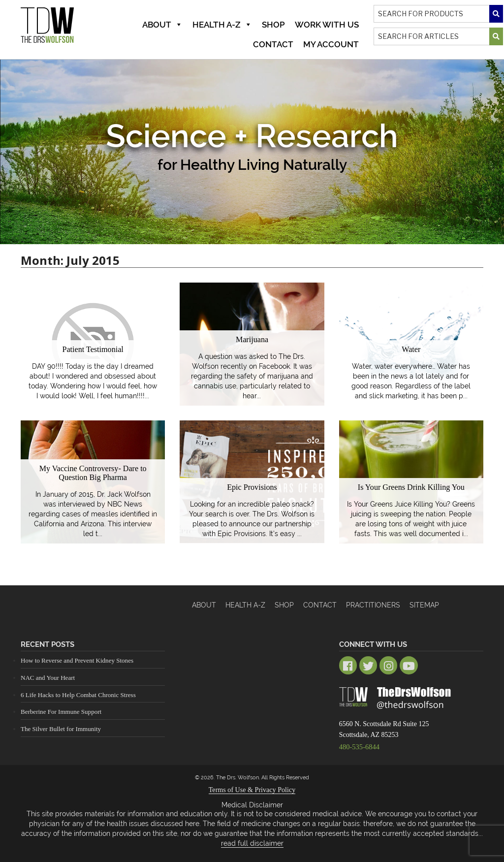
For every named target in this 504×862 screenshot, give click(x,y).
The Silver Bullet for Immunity (61, 729)
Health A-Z (222, 25)
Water (411, 349)
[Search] (438, 14)
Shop (273, 25)
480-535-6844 (359, 746)
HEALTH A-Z (245, 605)
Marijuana (252, 339)
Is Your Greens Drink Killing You (411, 487)
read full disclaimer (252, 842)
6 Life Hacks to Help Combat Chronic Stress (78, 694)
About (162, 25)
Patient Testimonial (93, 349)
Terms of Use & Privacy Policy (252, 789)
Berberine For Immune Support (61, 712)
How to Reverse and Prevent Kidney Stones (77, 660)
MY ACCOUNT (331, 44)
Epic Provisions (252, 487)
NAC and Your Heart (48, 678)
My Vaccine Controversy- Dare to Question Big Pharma (93, 473)
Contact (273, 44)
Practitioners (373, 605)
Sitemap (424, 605)
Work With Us (327, 25)
